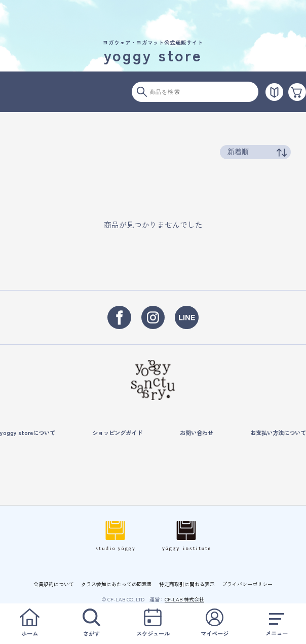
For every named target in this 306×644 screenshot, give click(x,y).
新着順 (238, 152)
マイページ (215, 623)
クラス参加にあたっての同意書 (117, 584)
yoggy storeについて (28, 433)
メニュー (276, 623)
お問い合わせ (197, 433)
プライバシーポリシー (247, 584)
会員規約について (54, 584)
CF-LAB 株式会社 (184, 599)
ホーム (30, 623)
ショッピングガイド (117, 433)
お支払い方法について (278, 433)
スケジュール (153, 623)
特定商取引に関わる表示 (187, 584)
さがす (91, 623)
